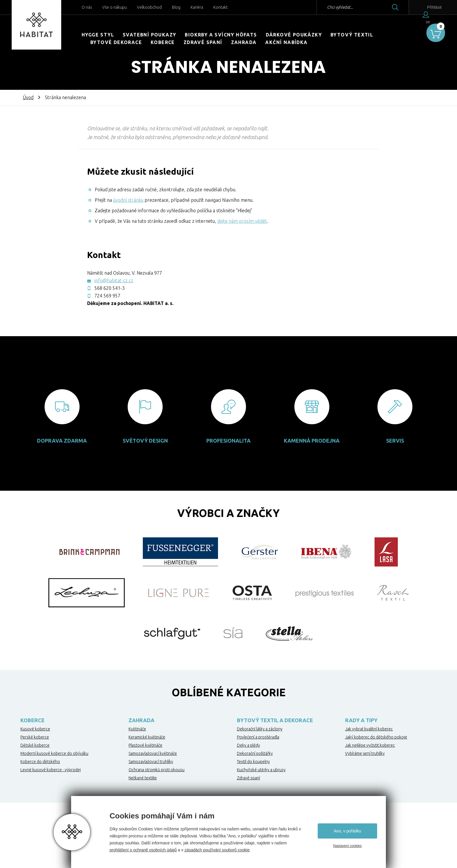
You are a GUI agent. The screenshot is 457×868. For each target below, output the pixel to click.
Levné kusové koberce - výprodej (51, 770)
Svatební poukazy (149, 35)
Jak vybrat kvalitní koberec (369, 729)
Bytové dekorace (116, 42)
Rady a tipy (361, 720)
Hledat (384, 7)
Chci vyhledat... (328, 7)
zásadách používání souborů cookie (217, 850)
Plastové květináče (145, 745)
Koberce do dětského (40, 762)
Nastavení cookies (347, 846)
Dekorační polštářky (255, 753)
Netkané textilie (143, 778)
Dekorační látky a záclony (260, 729)
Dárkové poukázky (294, 35)
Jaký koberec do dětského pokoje (376, 737)
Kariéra (197, 7)
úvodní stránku (128, 200)
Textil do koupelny (253, 762)
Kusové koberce (35, 729)
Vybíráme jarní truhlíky (365, 753)
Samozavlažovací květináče (153, 753)
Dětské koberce (35, 745)
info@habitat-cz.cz (114, 280)
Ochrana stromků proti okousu (157, 770)
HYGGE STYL (98, 35)
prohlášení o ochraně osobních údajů (143, 850)
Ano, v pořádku (347, 831)
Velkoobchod (149, 7)
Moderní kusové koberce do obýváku (54, 753)
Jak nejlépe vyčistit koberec (370, 745)
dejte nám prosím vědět (242, 221)
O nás (87, 7)
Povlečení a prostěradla (258, 737)
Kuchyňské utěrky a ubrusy (261, 770)
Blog (176, 7)
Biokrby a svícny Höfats (221, 35)
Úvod (28, 97)
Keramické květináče (147, 737)
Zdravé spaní (203, 42)
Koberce (163, 42)
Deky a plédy (248, 745)
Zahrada (244, 42)
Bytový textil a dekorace (275, 720)
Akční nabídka (286, 42)
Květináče (137, 729)
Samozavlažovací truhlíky (151, 762)
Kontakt (220, 7)
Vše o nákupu (115, 7)
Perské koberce (35, 737)
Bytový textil (352, 35)
